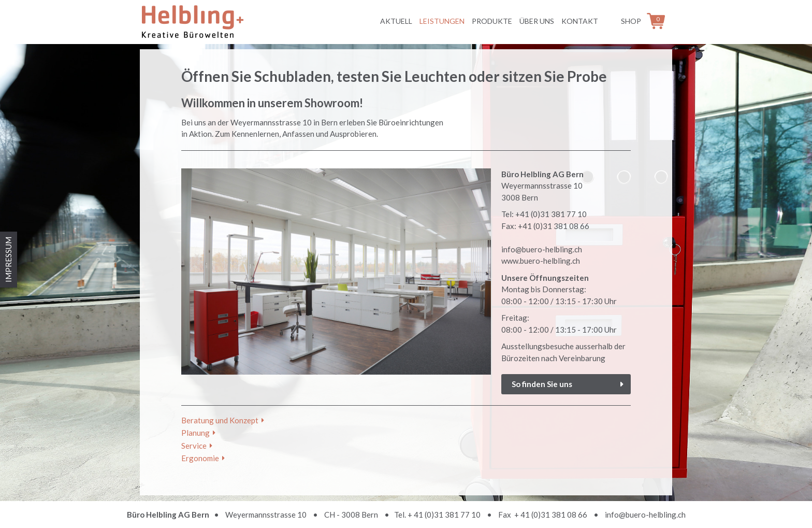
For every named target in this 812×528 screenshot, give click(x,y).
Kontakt (580, 21)
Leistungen (442, 21)
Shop (631, 21)
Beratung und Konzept (220, 420)
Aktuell (396, 21)
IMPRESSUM (8, 260)
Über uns (537, 21)
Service (194, 446)
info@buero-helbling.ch (645, 515)
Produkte (492, 21)
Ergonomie (200, 458)
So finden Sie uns (542, 384)
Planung (195, 433)
